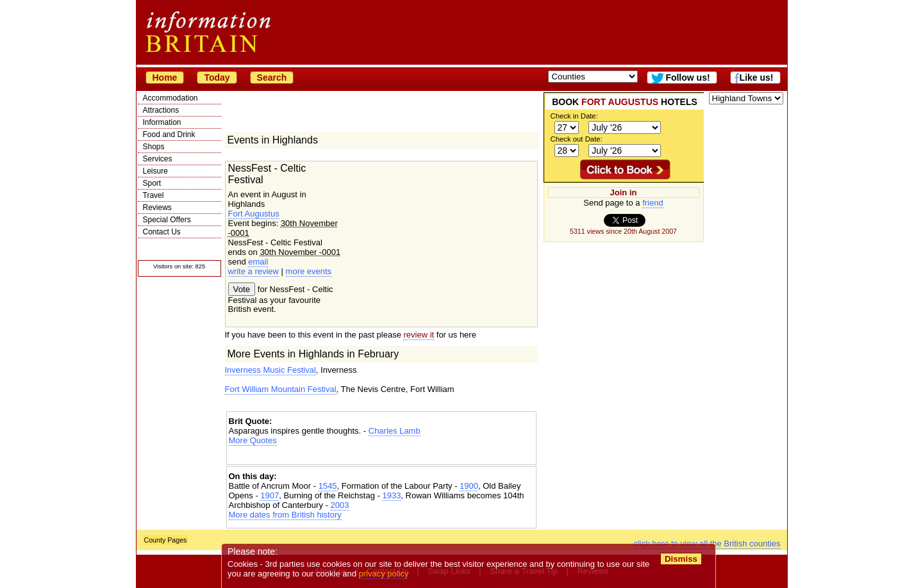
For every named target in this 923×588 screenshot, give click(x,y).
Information (162, 122)
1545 (328, 486)
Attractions (161, 110)
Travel (154, 195)
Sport (152, 183)
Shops (154, 147)
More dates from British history (285, 515)
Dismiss (681, 559)
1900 (469, 486)
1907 (270, 495)
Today (217, 78)
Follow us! (687, 78)
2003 (339, 505)
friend (653, 203)
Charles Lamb (395, 431)
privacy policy (384, 574)
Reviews (157, 208)
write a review (254, 271)
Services (158, 159)
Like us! (757, 78)
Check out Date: (577, 139)
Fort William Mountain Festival (281, 389)
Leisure (155, 171)
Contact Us (162, 232)
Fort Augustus (254, 214)
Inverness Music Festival (270, 370)
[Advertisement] (381, 456)
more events (309, 271)
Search (272, 78)
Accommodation (170, 98)
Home (165, 78)
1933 (391, 495)
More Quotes (253, 440)
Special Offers (167, 220)
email (258, 262)
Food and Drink (169, 135)
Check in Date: (574, 116)
